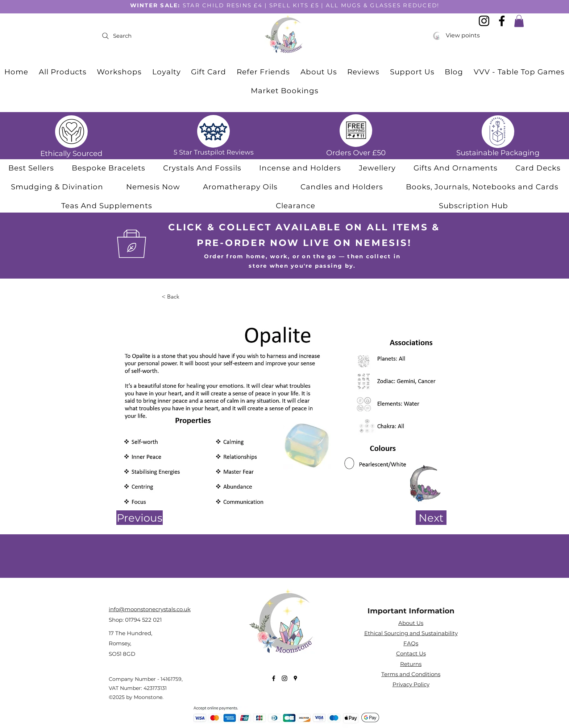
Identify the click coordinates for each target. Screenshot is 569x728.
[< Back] (186, 297)
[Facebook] (274, 678)
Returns (411, 664)
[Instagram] (284, 678)
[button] (202, 168)
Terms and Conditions (411, 674)
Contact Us (411, 653)
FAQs (411, 643)
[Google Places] (295, 678)
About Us (411, 623)
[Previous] (140, 518)
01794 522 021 (143, 620)
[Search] (171, 36)
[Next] (431, 518)
